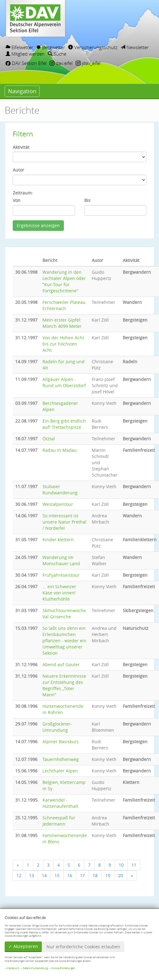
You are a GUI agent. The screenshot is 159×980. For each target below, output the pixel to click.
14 (44, 875)
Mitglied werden (25, 54)
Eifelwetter (19, 47)
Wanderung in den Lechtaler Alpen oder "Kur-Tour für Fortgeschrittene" (64, 281)
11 (134, 865)
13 (32, 875)
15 (57, 875)
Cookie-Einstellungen (63, 968)
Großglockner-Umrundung (57, 727)
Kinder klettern (58, 540)
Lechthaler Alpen (60, 771)
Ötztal (49, 439)
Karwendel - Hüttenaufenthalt (60, 803)
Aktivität (21, 147)
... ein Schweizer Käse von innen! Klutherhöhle (59, 593)
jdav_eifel (88, 63)
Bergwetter (51, 47)
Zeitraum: (23, 193)
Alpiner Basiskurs (61, 742)
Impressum (13, 968)
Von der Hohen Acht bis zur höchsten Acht (63, 344)
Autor (18, 170)
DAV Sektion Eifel (26, 63)
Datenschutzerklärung (35, 968)
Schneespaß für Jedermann (59, 821)
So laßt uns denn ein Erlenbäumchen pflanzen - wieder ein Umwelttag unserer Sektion (64, 641)
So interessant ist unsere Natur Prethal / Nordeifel (64, 522)
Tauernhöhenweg (61, 759)
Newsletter (135, 47)
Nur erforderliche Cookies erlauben (83, 947)
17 (82, 875)
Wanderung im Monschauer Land (61, 560)
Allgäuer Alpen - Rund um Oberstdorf (64, 382)
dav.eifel (61, 63)
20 (121, 875)
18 (95, 875)
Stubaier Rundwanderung (60, 490)
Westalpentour (58, 504)
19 (108, 875)
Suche (57, 54)
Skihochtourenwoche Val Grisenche (64, 614)
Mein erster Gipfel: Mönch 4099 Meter (62, 323)
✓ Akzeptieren (23, 946)
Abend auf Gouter (61, 664)
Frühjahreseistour (61, 575)
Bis (87, 200)
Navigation (22, 91)
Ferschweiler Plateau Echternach (64, 305)
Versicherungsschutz (93, 47)
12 (19, 875)
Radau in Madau (60, 450)
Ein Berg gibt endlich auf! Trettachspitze (64, 424)
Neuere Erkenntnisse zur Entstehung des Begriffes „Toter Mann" (64, 685)
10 (121, 865)
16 (70, 875)
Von (17, 200)
